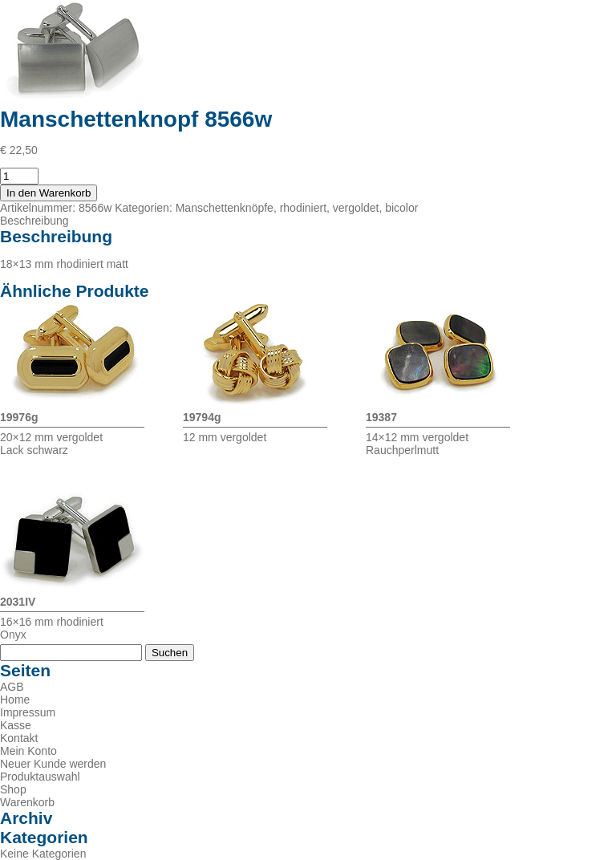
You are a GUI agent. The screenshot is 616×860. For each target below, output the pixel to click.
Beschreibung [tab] (34, 221)
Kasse (16, 725)
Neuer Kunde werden (53, 764)
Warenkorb (27, 802)
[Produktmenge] (19, 176)
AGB (12, 687)
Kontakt (19, 738)
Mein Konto (28, 751)
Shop (13, 789)
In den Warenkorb (49, 193)
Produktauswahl (40, 777)
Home (15, 700)
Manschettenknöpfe (225, 208)
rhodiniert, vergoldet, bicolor (349, 208)
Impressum (28, 712)
